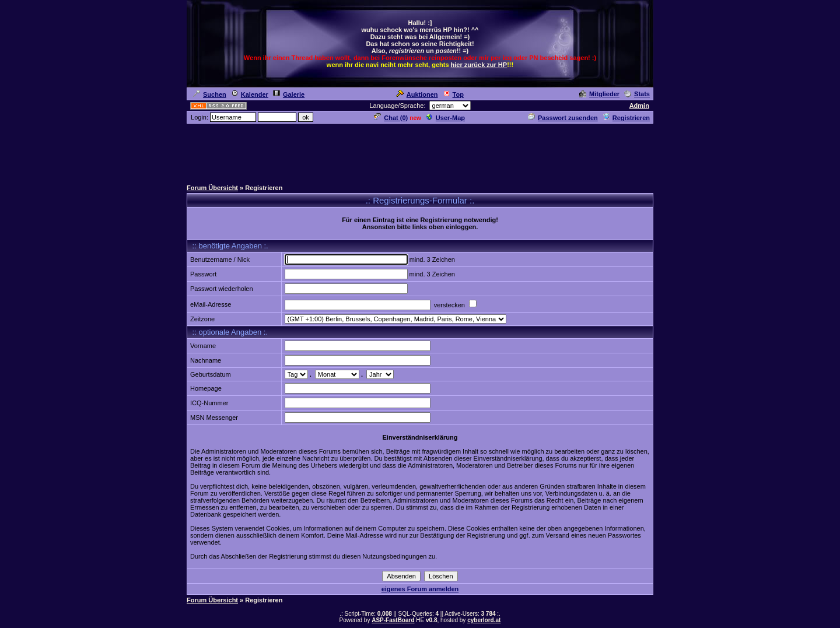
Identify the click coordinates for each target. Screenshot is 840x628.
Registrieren (626, 118)
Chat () (391, 118)
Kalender (250, 94)
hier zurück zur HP (479, 65)
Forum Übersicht (212, 188)
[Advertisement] (420, 151)
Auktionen (417, 94)
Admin (639, 106)
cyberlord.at (484, 620)
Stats (637, 94)
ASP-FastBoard (393, 620)
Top (453, 94)
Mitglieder (599, 94)
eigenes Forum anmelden (420, 589)
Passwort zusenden (563, 118)
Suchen (210, 94)
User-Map (445, 118)
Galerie (289, 94)
